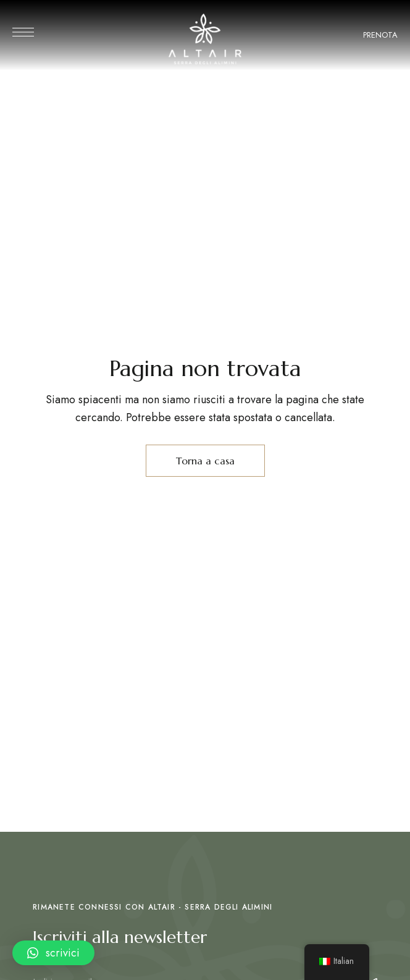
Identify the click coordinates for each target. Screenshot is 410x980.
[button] (53, 953)
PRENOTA (380, 35)
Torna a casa (205, 461)
